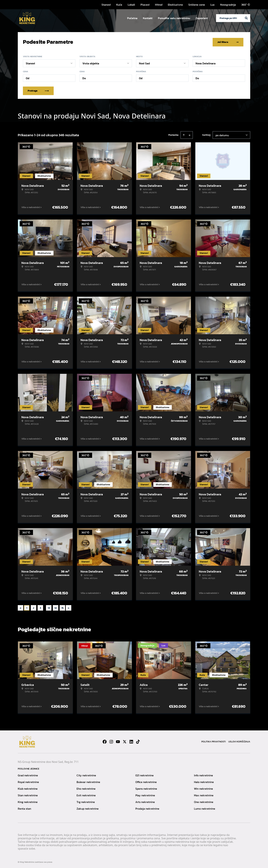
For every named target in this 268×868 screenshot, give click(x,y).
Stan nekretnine (28, 795)
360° (246, 5)
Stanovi (106, 5)
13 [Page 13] (49, 607)
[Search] (246, 18)
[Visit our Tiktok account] (138, 741)
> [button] (69, 607)
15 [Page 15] (62, 607)
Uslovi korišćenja (239, 741)
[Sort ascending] (184, 134)
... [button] (45, 607)
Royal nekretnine (28, 781)
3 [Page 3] (40, 607)
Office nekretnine (146, 781)
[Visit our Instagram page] (111, 741)
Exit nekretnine (86, 795)
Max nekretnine (204, 795)
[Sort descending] (190, 134)
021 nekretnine (145, 775)
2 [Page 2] (33, 607)
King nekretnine (28, 801)
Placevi (145, 5)
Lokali (131, 5)
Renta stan (24, 808)
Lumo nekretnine (205, 808)
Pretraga (38, 90)
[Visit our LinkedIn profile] (131, 741)
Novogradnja (228, 5)
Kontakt (148, 18)
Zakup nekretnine (88, 808)
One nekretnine (204, 801)
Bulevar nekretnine (88, 781)
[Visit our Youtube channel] (118, 741)
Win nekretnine (203, 788)
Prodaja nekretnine (147, 808)
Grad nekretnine (28, 775)
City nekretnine (86, 775)
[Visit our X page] (125, 741)
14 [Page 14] (56, 607)
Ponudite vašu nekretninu (174, 18)
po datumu (222, 135)
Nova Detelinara (206, 63)
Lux (213, 5)
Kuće (119, 5)
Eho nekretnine (86, 788)
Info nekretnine (203, 775)
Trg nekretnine (86, 801)
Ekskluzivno (175, 5)
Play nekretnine (145, 795)
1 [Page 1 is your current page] (27, 607)
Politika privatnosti (213, 741)
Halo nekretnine (204, 781)
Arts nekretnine (145, 801)
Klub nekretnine (28, 788)
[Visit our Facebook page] (105, 741)
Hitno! (159, 5)
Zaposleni (202, 18)
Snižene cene (197, 5)
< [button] (21, 607)
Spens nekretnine (146, 788)
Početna (132, 18)
